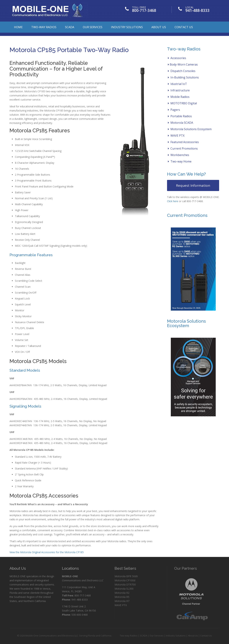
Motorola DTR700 (125, 584)
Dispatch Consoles (182, 71)
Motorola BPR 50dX (126, 576)
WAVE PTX (176, 136)
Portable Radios (180, 116)
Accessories (177, 58)
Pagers (174, 110)
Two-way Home (180, 161)
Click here (173, 201)
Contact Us (184, 27)
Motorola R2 (122, 593)
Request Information (193, 185)
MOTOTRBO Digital (182, 103)
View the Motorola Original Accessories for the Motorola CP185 (47, 552)
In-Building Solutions (183, 77)
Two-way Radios (44, 27)
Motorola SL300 (124, 589)
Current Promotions (183, 148)
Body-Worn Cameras (183, 64)
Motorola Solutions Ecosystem (190, 129)
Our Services (93, 27)
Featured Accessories (183, 142)
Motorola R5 (122, 597)
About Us (159, 27)
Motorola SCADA (181, 123)
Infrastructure (179, 90)
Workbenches (179, 155)
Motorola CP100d (125, 580)
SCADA (70, 27)
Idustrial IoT (177, 84)
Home (18, 27)
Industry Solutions (127, 27)
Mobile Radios (179, 97)
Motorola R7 (122, 601)
